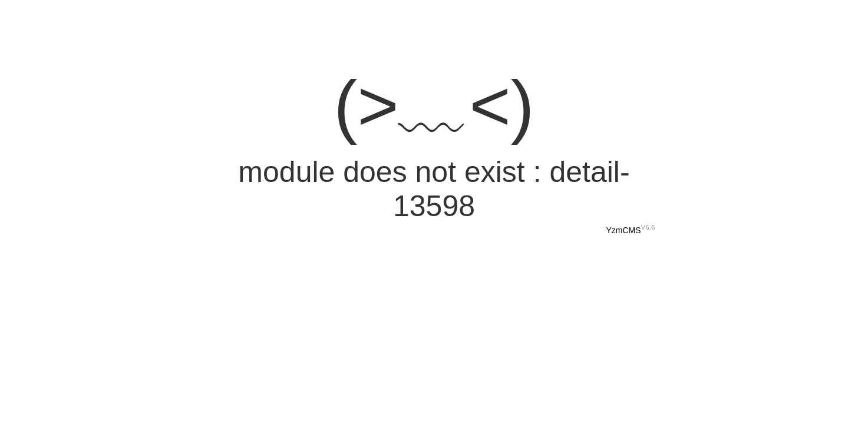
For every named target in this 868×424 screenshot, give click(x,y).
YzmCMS (623, 230)
